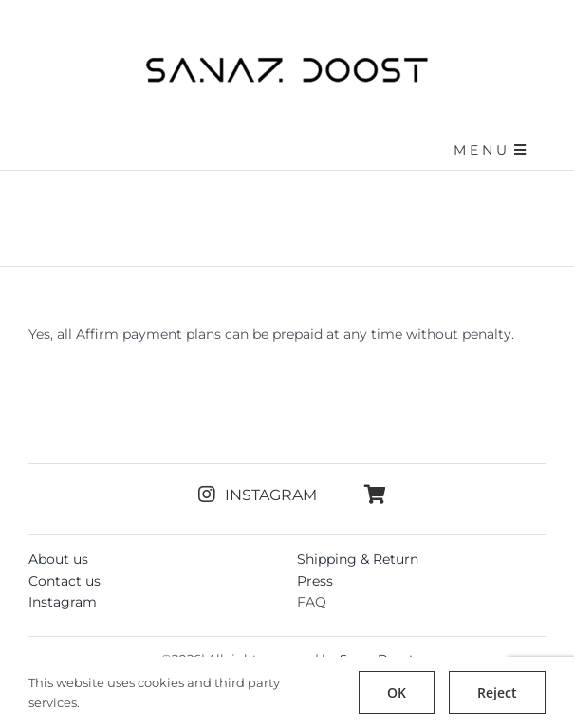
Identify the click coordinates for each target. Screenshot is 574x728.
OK (397, 692)
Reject (497, 692)
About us (58, 559)
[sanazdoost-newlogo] (287, 64)
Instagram (63, 602)
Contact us (65, 581)
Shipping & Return (358, 559)
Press (315, 581)
